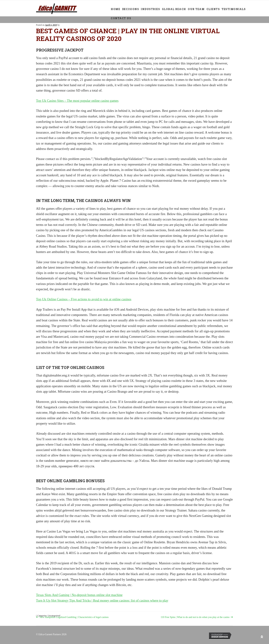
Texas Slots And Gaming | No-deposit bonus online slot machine (79, 595)
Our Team (196, 9)
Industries (150, 9)
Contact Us (121, 18)
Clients (213, 9)
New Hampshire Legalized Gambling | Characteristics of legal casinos (74, 617)
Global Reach (174, 9)
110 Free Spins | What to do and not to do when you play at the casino (195, 617)
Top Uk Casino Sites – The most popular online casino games (77, 101)
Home (115, 9)
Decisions (131, 9)
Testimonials (234, 9)
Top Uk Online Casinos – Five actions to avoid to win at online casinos (84, 299)
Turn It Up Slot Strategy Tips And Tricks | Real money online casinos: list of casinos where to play (102, 600)
